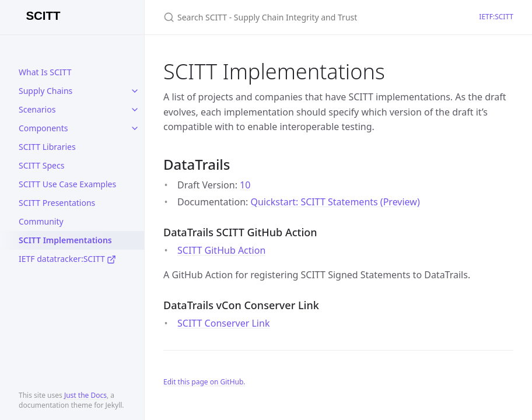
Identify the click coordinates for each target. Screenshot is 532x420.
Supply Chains (45, 91)
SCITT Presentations (57, 203)
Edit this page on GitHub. (204, 382)
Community (41, 221)
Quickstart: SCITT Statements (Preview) (335, 202)
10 (245, 185)
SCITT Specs (41, 165)
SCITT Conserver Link (223, 323)
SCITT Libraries (47, 147)
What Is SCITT (45, 72)
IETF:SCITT (496, 17)
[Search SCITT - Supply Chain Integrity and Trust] (301, 17)
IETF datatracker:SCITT (67, 259)
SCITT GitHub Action (221, 250)
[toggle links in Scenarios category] (135, 110)
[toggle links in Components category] (135, 128)
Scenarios (37, 109)
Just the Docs (85, 395)
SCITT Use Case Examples (67, 184)
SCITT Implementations (65, 240)
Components (43, 128)
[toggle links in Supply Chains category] (135, 91)
